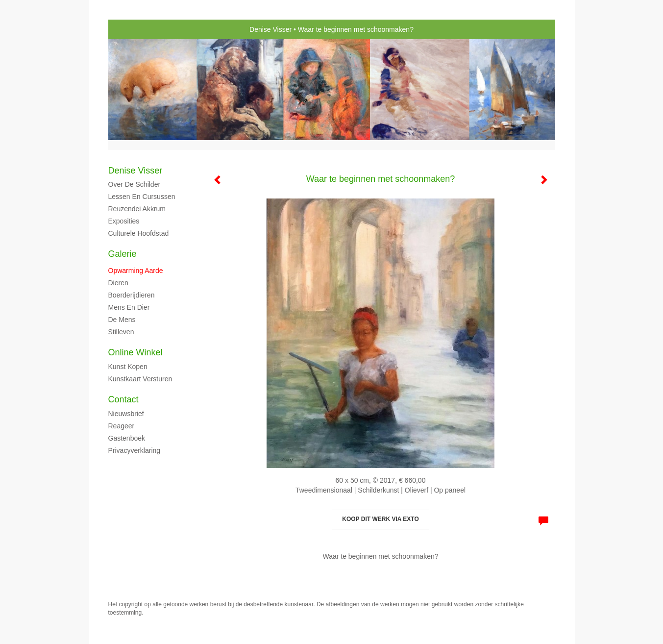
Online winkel (135, 352)
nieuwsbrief (126, 414)
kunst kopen (128, 367)
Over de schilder (135, 184)
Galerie (123, 254)
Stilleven (121, 332)
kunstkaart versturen (140, 379)
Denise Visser (270, 29)
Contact (123, 399)
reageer (122, 426)
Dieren (118, 283)
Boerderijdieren (132, 295)
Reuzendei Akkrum (137, 209)
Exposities (124, 221)
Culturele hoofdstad (139, 233)
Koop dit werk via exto (380, 519)
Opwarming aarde (136, 271)
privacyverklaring (135, 450)
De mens (122, 320)
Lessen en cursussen (142, 197)
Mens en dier (129, 307)
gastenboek (127, 438)
